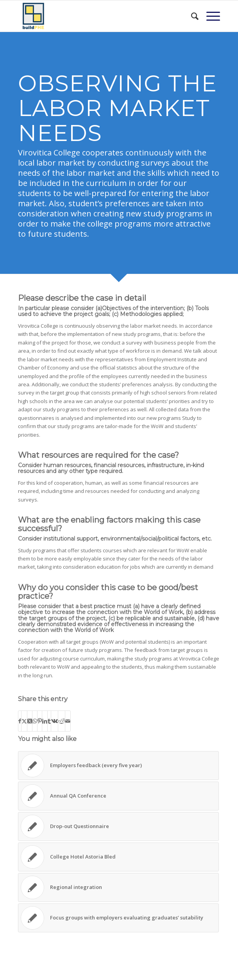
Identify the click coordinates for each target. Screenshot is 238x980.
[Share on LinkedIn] (45, 721)
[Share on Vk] (55, 721)
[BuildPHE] (99, 16)
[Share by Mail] (68, 721)
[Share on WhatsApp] (35, 721)
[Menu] (209, 16)
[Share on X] (24, 721)
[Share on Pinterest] (40, 721)
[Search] (191, 16)
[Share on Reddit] (62, 721)
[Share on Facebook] (20, 721)
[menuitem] (191, 16)
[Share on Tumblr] (49, 721)
